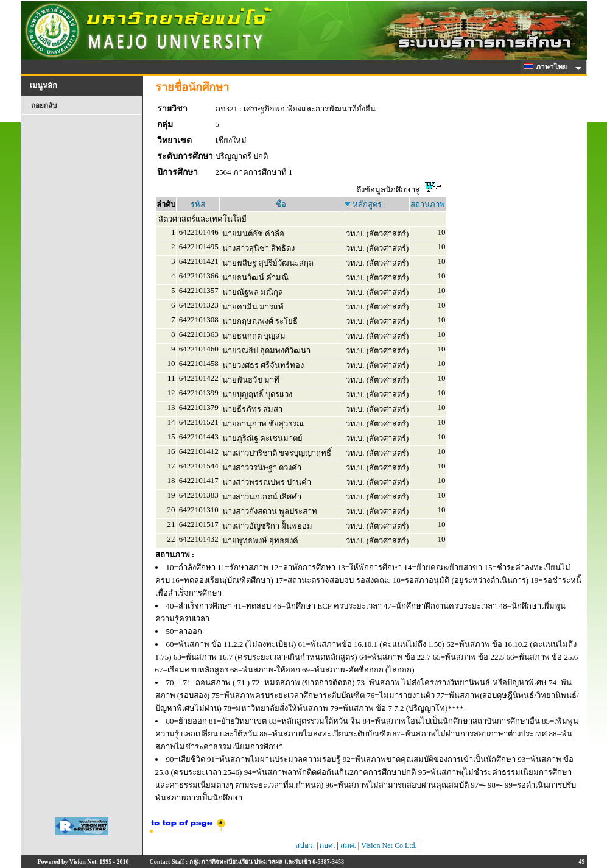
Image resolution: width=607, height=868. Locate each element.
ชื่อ (281, 204)
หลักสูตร (367, 204)
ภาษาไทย (547, 67)
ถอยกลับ (44, 105)
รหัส (198, 204)
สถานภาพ (428, 204)
